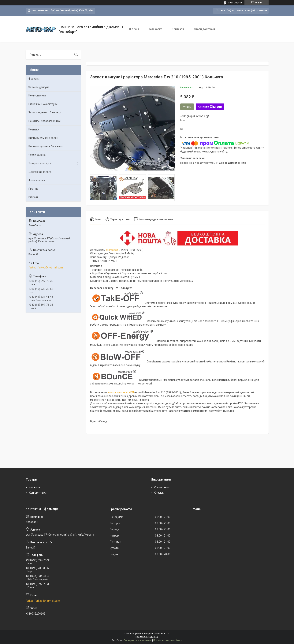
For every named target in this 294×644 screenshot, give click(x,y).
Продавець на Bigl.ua (147, 637)
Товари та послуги (40, 163)
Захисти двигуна (39, 87)
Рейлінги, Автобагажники (45, 121)
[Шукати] (76, 55)
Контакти (178, 29)
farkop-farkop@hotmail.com (46, 268)
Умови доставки (204, 29)
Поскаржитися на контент (138, 640)
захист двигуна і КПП (121, 392)
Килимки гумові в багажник (46, 146)
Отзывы (159, 493)
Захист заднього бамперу (45, 112)
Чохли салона (37, 155)
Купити (187, 107)
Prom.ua (165, 634)
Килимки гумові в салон (43, 138)
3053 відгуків (235, 3)
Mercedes (112, 250)
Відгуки (134, 29)
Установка (155, 29)
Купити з (210, 107)
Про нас (33, 189)
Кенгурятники (37, 95)
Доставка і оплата (40, 172)
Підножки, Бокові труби (43, 104)
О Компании (162, 487)
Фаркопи (34, 79)
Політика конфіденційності (168, 640)
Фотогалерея (37, 180)
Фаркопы (35, 487)
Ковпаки (34, 129)
